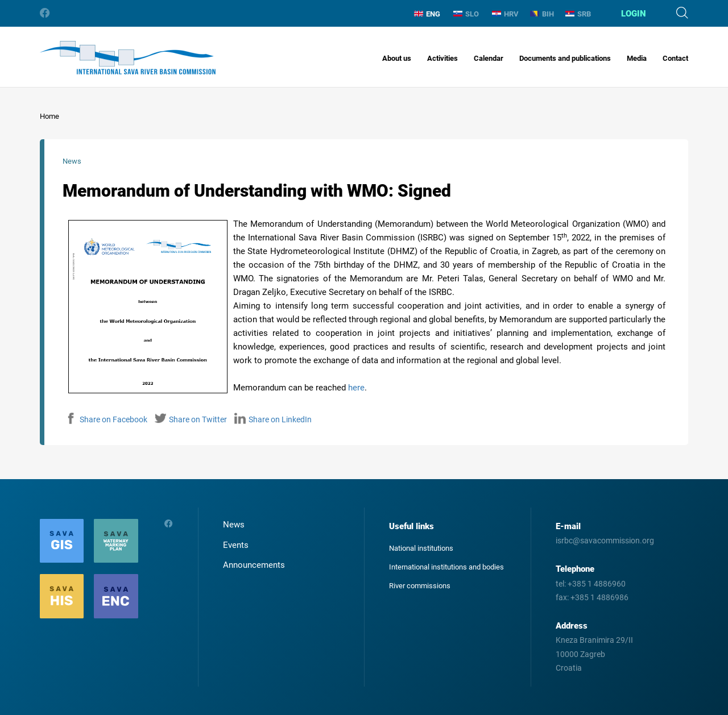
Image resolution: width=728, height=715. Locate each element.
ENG (427, 14)
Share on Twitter (191, 419)
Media (637, 58)
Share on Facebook (106, 419)
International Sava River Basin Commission (128, 58)
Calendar (489, 58)
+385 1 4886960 (597, 584)
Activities (442, 58)
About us (397, 58)
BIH (542, 14)
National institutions (421, 548)
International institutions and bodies (446, 567)
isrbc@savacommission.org (605, 541)
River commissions (420, 586)
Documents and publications (565, 58)
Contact (675, 58)
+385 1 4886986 (599, 597)
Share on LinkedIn (273, 419)
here (356, 388)
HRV (505, 14)
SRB (578, 14)
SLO (466, 14)
